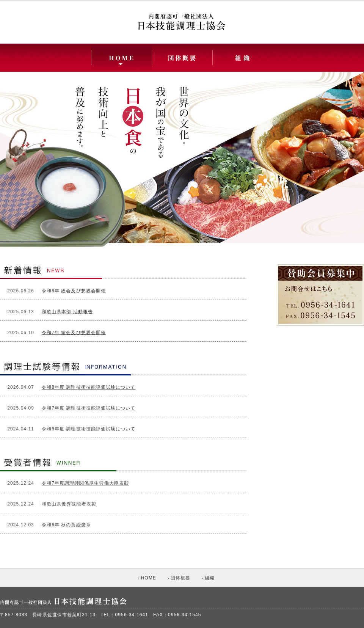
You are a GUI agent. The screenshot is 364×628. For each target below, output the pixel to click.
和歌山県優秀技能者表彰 (69, 504)
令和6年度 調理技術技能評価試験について (89, 429)
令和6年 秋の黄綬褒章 (66, 525)
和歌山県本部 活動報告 (67, 312)
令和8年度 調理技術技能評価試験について (89, 387)
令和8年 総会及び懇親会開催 (74, 291)
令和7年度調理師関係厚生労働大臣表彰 (85, 483)
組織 (208, 578)
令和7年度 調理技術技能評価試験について (89, 408)
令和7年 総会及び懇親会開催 (74, 333)
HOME (147, 578)
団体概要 (179, 578)
